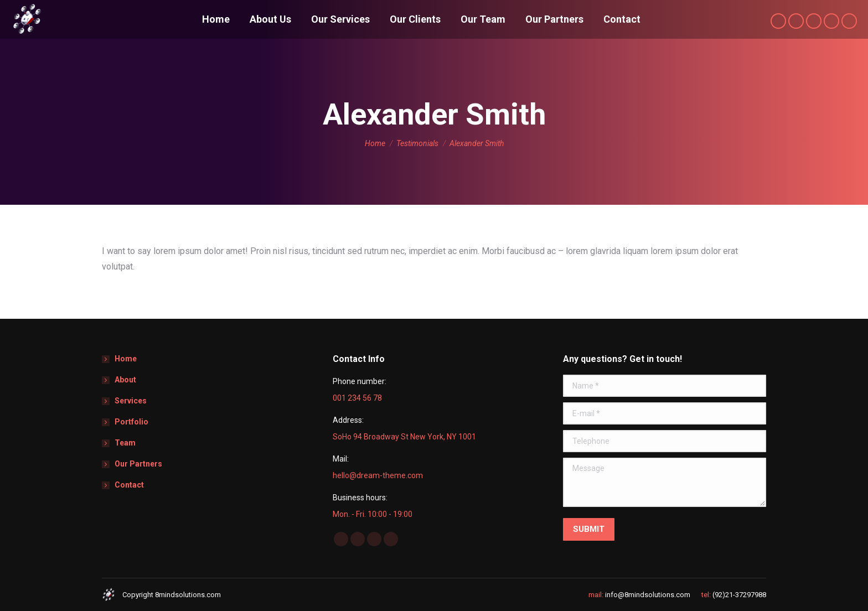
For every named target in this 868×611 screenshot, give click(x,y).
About (125, 380)
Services (131, 401)
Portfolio (131, 422)
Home (126, 359)
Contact (129, 485)
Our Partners (138, 464)
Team (125, 443)
